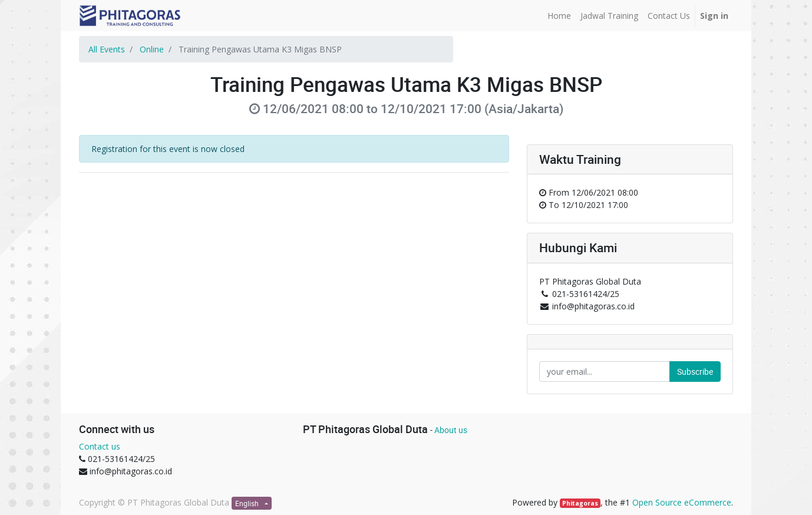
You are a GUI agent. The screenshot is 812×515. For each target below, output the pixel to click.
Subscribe (695, 372)
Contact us (100, 446)
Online (152, 49)
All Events (107, 49)
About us (451, 430)
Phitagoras (580, 503)
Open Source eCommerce (682, 502)
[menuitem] (559, 16)
